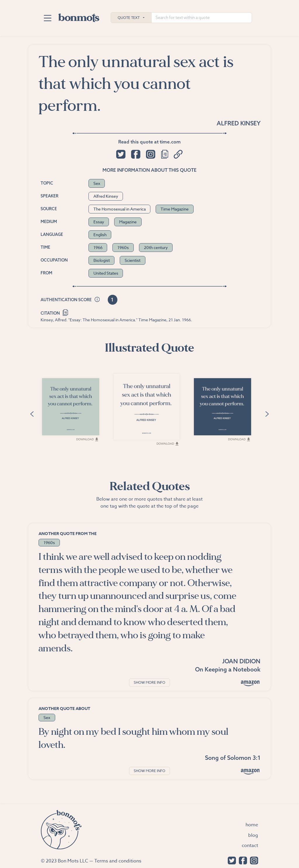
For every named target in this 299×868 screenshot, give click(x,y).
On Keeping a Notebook (228, 669)
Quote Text (129, 18)
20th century (156, 247)
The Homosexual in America (120, 209)
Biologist (102, 260)
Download (87, 439)
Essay (99, 222)
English (100, 235)
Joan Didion (241, 661)
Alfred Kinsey (239, 123)
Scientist (133, 260)
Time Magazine (175, 209)
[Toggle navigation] (47, 18)
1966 (98, 247)
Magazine (128, 222)
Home (252, 825)
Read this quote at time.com (149, 142)
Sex (97, 183)
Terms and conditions (118, 861)
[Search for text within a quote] (202, 18)
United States (106, 273)
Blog (253, 835)
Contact (250, 846)
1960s (123, 247)
